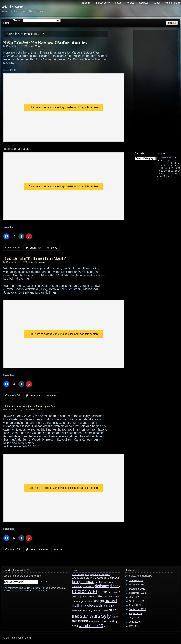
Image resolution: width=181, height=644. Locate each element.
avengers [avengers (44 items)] (78, 578)
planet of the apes (39, 549)
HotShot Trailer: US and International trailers (45, 43)
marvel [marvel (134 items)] (111, 601)
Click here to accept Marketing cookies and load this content (63, 107)
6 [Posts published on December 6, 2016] (165, 166)
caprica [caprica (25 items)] (99, 582)
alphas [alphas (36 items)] (94, 574)
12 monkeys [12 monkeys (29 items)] (78, 574)
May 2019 (134, 626)
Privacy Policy (103, 3)
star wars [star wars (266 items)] (90, 616)
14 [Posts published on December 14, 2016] (169, 168)
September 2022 (138, 593)
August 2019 (136, 614)
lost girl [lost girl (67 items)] (99, 601)
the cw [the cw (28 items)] (115, 617)
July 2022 (134, 597)
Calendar (86, 3)
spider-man (36, 248)
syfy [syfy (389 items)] (106, 616)
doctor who (36, 395)
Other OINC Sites (173, 3)
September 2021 (138, 601)
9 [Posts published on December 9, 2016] (175, 166)
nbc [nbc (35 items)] (105, 606)
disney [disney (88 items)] (115, 586)
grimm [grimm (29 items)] (83, 597)
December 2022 (137, 589)
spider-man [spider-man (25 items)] (103, 611)
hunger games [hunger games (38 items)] (80, 601)
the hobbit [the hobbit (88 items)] (80, 621)
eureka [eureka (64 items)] (103, 592)
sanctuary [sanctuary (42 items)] (86, 611)
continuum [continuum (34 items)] (88, 586)
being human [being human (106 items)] (83, 582)
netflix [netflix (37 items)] (111, 606)
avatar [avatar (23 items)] (107, 574)
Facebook (144, 3)
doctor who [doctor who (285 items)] (85, 591)
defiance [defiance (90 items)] (102, 586)
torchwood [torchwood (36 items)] (101, 622)
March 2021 (135, 605)
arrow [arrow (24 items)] (101, 574)
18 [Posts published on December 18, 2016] (159, 171)
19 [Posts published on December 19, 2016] (162, 171)
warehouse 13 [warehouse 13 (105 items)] (91, 625)
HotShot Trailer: (30, 406)
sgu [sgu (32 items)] (95, 611)
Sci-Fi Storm (12, 7)
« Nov (160, 176)
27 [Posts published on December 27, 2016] (165, 173)
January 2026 (136, 580)
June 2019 (134, 622)
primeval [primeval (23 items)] (76, 611)
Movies (39, 46)
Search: (18, 20)
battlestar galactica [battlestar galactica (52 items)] (107, 578)
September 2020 (138, 609)
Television (40, 262)
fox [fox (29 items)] (110, 592)
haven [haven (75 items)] (108, 596)
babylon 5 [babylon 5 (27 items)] (89, 578)
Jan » (166, 176)
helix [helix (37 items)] (117, 597)
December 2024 (137, 585)
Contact (130, 3)
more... (54, 248)
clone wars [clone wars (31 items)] (109, 582)
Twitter (157, 3)
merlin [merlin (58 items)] (76, 606)
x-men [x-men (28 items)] (107, 626)
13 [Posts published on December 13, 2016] (165, 168)
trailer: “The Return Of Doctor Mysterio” (35, 259)
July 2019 (134, 618)
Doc (8, 46)
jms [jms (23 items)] (91, 601)
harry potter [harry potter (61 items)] (95, 596)
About (118, 3)
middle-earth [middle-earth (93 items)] (92, 605)
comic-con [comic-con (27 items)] (77, 586)
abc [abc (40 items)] (87, 574)
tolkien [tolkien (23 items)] (92, 622)
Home (6, 23)
